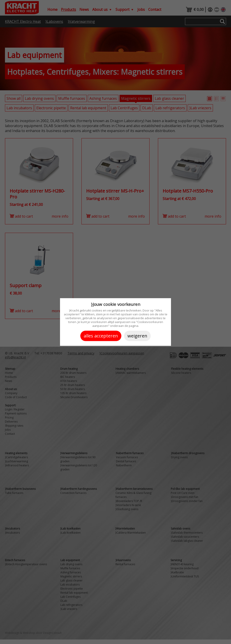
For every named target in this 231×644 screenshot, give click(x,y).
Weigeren (137, 336)
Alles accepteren (101, 336)
